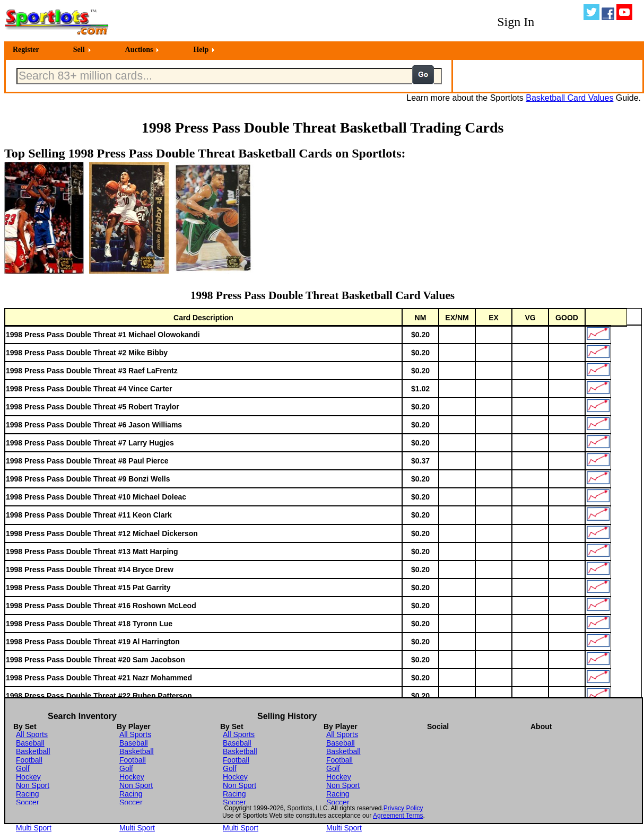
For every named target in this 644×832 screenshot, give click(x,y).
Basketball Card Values (569, 98)
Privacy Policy (403, 808)
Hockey (28, 777)
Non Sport (33, 785)
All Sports (32, 734)
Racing (28, 794)
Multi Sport (34, 828)
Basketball (33, 751)
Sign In (516, 22)
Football (29, 760)
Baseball (30, 743)
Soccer (28, 802)
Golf (23, 768)
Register (26, 50)
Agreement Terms (398, 816)
